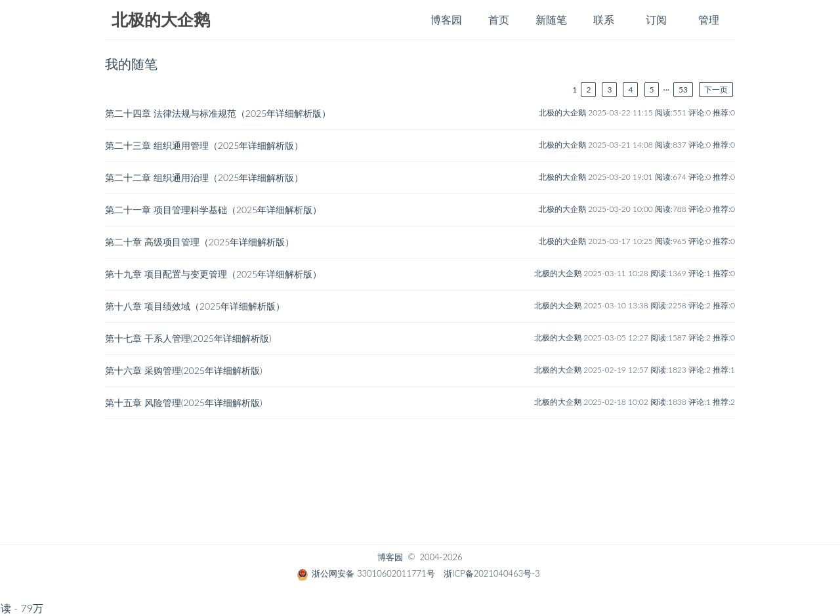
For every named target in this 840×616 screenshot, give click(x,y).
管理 (709, 19)
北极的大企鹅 (161, 20)
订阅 (656, 19)
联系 (604, 19)
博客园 (446, 19)
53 (683, 90)
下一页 (716, 90)
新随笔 (551, 19)
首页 (499, 19)
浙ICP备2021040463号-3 (492, 573)
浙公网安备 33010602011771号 (366, 573)
